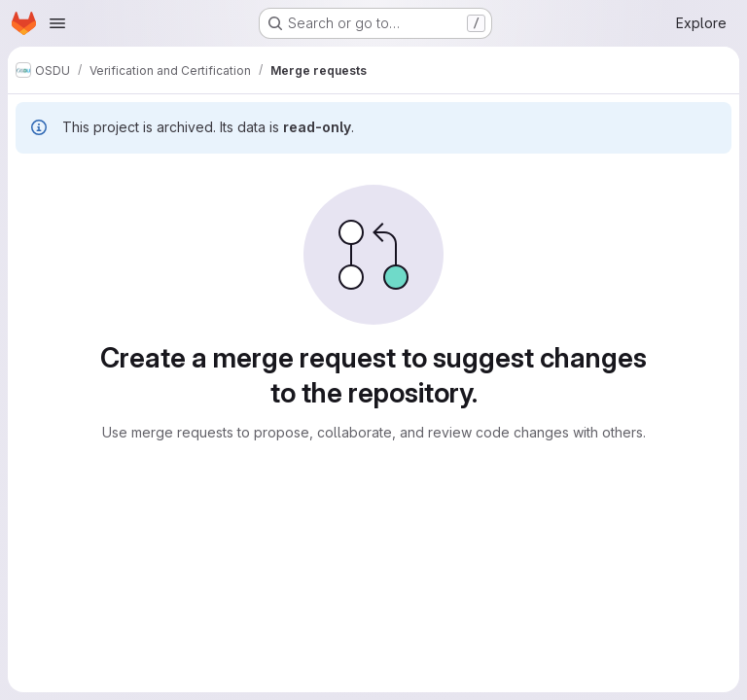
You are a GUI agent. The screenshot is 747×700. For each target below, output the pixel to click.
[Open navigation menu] (57, 23)
